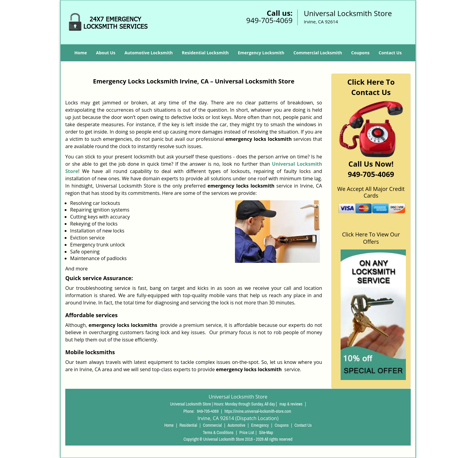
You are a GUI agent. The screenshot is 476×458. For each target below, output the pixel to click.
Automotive (236, 425)
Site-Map (266, 433)
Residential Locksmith (205, 53)
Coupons (360, 53)
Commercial (212, 425)
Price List (247, 433)
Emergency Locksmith (261, 53)
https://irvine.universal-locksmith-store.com (258, 411)
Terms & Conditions (218, 433)
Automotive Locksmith (149, 53)
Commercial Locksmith (318, 53)
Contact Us (390, 53)
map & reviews (291, 404)
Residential (188, 425)
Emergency (260, 425)
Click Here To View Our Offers (371, 238)
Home (81, 53)
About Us (106, 53)
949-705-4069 (269, 20)
